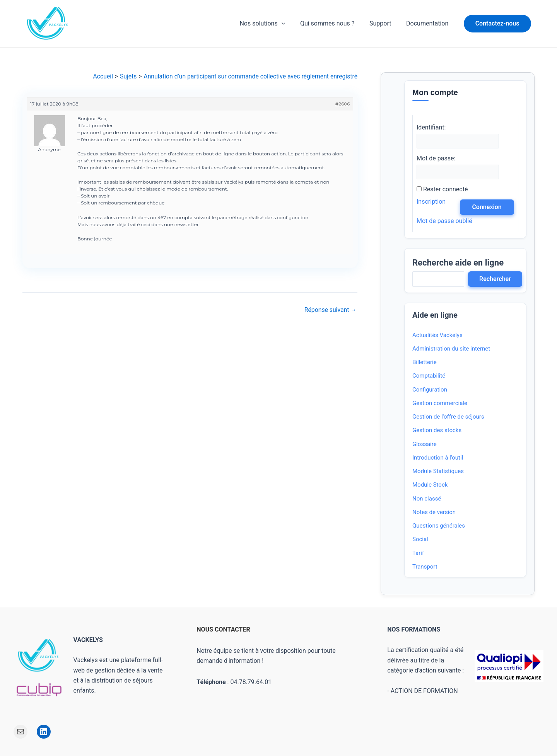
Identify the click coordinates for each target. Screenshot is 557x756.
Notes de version (434, 513)
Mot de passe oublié (444, 221)
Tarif (418, 553)
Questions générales (439, 526)
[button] (497, 24)
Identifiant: (431, 127)
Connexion (487, 207)
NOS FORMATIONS (414, 630)
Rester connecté (445, 189)
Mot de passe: (436, 158)
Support (384, 23)
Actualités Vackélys (437, 335)
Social (420, 540)
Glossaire (425, 444)
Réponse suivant (330, 310)
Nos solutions (272, 24)
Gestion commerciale (440, 404)
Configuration (430, 390)
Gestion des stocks (437, 431)
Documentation (428, 23)
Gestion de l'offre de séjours (448, 417)
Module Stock (430, 485)
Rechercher (495, 279)
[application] (290, 24)
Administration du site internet (451, 349)
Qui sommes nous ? (334, 23)
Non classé (427, 499)
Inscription (431, 202)
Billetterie (425, 363)
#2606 (342, 104)
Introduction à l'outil (438, 458)
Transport (425, 567)
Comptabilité (429, 376)
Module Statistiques (438, 472)
